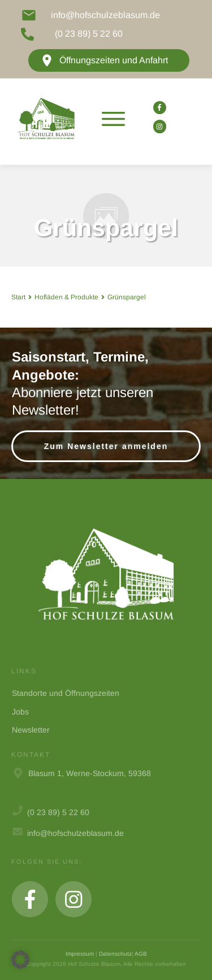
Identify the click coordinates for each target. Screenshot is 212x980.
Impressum (80, 954)
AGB (141, 954)
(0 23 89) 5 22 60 (89, 34)
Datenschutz (115, 954)
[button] (20, 960)
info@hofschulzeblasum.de (105, 15)
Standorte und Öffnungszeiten (66, 693)
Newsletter (31, 730)
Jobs (20, 712)
